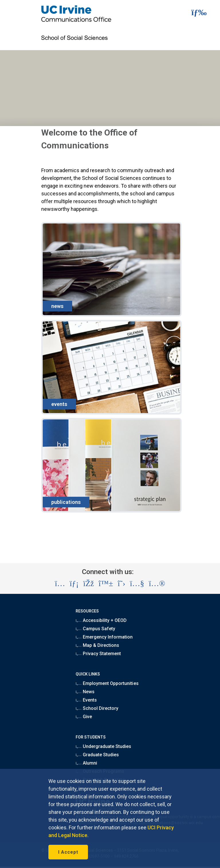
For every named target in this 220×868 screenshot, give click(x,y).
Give (84, 717)
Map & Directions (97, 645)
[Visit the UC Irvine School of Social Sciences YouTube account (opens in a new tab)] (137, 584)
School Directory (97, 708)
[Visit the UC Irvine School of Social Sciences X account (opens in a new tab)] (122, 584)
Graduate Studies (97, 755)
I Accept (68, 852)
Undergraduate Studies (103, 746)
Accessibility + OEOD (101, 620)
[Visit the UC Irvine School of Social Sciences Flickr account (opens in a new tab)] (157, 584)
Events (86, 700)
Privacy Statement (98, 654)
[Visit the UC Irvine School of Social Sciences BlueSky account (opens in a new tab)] (106, 584)
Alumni (86, 763)
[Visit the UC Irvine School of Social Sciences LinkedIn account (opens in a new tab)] (74, 584)
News (85, 692)
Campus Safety (95, 629)
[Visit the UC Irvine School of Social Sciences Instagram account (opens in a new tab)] (60, 584)
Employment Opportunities (107, 683)
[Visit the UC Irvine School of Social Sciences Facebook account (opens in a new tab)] (89, 584)
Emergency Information (104, 637)
